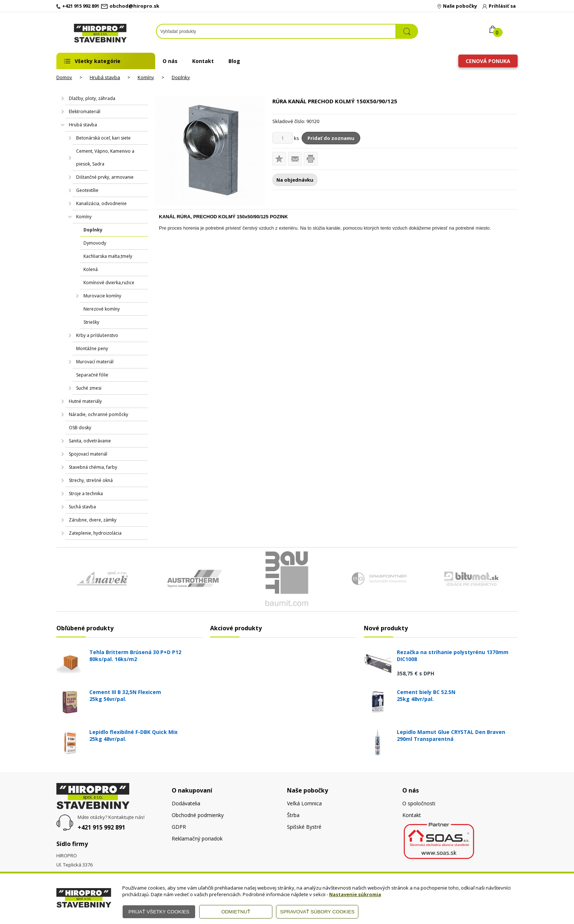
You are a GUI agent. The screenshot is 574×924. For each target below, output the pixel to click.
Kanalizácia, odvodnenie (101, 203)
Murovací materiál (95, 362)
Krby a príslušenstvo (97, 335)
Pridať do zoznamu (331, 138)
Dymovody (95, 243)
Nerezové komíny (102, 309)
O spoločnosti (419, 803)
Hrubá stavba (105, 77)
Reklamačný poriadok (197, 838)
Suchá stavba (82, 507)
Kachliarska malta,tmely (108, 256)
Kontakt (203, 61)
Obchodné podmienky (198, 815)
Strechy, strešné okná (91, 480)
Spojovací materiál (88, 454)
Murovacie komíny (102, 296)
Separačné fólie (92, 375)
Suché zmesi (89, 388)
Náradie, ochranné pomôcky (98, 414)
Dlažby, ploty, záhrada (92, 98)
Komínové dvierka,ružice (109, 283)
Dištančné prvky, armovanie (105, 177)
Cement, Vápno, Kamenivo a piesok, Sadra (105, 157)
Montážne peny (92, 348)
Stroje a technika (86, 493)
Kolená (91, 269)
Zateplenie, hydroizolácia (95, 533)
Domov (64, 77)
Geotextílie (87, 190)
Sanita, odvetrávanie (90, 441)
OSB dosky (80, 428)
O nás (170, 61)
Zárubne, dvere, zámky (93, 520)
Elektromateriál (85, 112)
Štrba (293, 815)
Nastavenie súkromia (355, 894)
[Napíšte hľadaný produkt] (276, 31)
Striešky (91, 322)
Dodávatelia (186, 803)
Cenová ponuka (488, 61)
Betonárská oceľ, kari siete (103, 138)
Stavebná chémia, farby (93, 467)
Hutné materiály (85, 401)
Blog (234, 61)
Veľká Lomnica (304, 803)
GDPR (179, 827)
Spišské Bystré (304, 827)
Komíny (146, 77)
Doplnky (181, 77)
